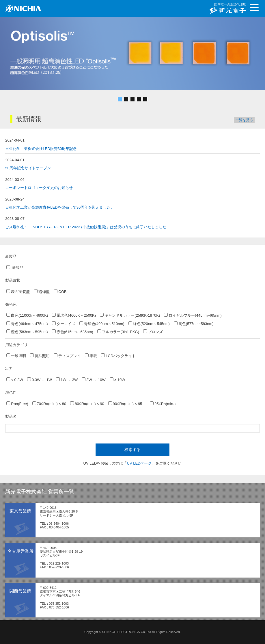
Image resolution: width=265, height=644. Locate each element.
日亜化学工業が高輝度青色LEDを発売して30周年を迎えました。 (60, 207)
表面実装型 (18, 292)
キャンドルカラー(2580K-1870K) (130, 315)
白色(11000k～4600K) (27, 315)
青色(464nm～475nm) (27, 324)
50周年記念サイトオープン (28, 168)
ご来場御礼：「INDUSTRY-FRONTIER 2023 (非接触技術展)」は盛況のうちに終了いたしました (86, 227)
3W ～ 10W (94, 380)
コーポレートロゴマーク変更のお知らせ (39, 188)
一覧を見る (244, 120)
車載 (91, 356)
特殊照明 (40, 356)
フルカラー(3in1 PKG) (118, 332)
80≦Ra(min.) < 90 (87, 404)
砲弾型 (42, 292)
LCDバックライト (118, 356)
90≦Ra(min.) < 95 (127, 404)
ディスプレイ (67, 356)
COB (60, 292)
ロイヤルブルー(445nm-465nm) (193, 315)
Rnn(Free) (17, 404)
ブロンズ (153, 332)
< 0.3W (15, 380)
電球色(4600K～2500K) (74, 315)
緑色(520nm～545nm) (149, 324)
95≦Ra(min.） (164, 404)
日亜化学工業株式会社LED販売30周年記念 (41, 149)
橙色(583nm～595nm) (27, 332)
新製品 (15, 268)
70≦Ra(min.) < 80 (49, 404)
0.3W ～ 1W (40, 380)
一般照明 (16, 356)
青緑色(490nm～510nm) (102, 324)
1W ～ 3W (67, 380)
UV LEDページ (139, 463)
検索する (132, 450)
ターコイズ (64, 324)
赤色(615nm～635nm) (73, 332)
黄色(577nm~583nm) (194, 324)
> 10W (117, 380)
